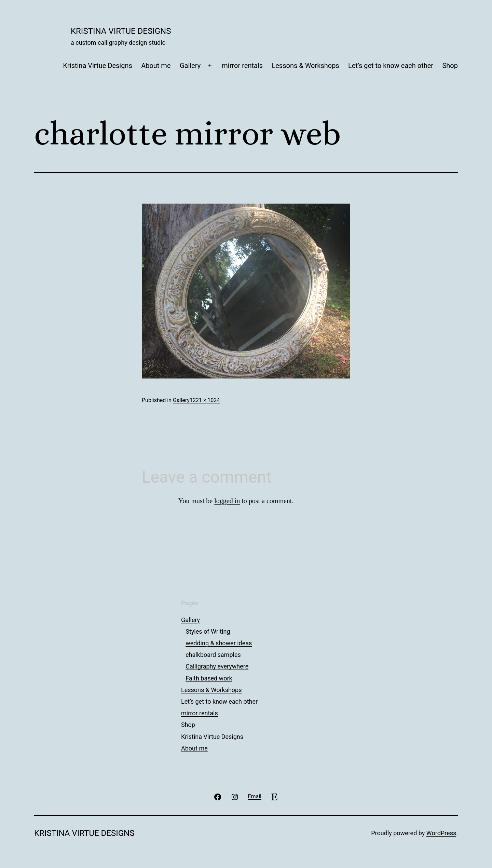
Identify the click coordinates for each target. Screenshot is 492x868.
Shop (450, 66)
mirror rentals (242, 66)
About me (156, 66)
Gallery (190, 66)
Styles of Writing (208, 631)
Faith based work (209, 678)
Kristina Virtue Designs (121, 31)
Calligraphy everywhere (217, 666)
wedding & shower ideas (219, 643)
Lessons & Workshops (305, 66)
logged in (227, 501)
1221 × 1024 (205, 400)
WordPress (441, 833)
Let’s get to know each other (391, 66)
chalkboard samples (213, 655)
